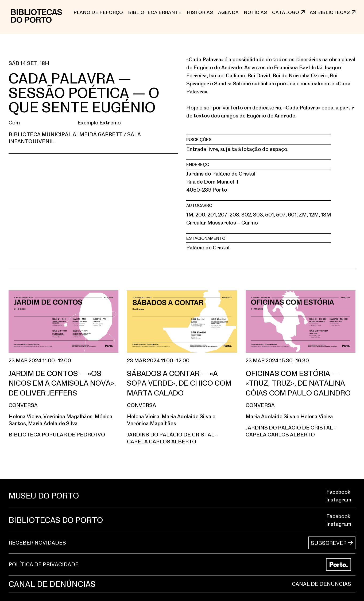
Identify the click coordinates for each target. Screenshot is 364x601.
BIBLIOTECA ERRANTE (155, 12)
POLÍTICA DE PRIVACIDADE (44, 564)
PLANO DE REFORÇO (98, 12)
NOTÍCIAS (255, 12)
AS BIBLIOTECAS (330, 12)
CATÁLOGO (286, 12)
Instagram (339, 499)
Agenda (228, 12)
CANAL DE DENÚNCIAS (322, 584)
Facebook (338, 492)
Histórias (200, 12)
